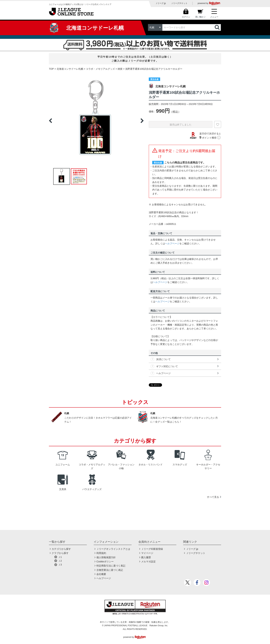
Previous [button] (50, 121)
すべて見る (213, 497)
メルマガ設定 (148, 562)
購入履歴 (146, 557)
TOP (51, 69)
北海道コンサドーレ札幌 (70, 69)
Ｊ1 (60, 557)
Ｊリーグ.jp (161, 3)
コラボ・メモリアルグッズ (100, 69)
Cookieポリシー (105, 562)
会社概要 (101, 574)
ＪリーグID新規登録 (152, 549)
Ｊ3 (60, 565)
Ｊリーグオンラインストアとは (113, 549)
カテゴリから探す (61, 549)
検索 (217, 27)
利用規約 (101, 553)
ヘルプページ (172, 243)
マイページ (147, 553)
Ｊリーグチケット (179, 3)
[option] (96, 121)
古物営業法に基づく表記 (110, 570)
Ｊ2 (60, 561)
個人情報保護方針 (106, 557)
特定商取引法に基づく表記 (111, 566)
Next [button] (142, 121)
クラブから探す (60, 553)
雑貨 (120, 69)
